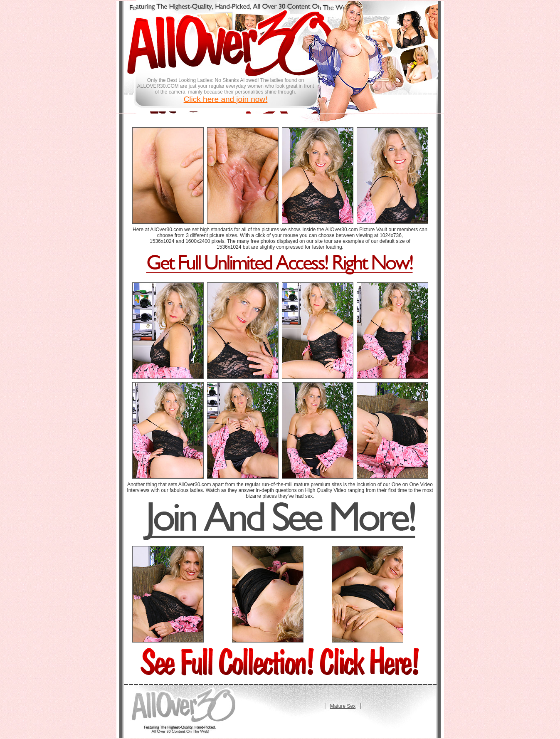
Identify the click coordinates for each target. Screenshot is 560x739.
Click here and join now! (226, 99)
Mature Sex (343, 706)
